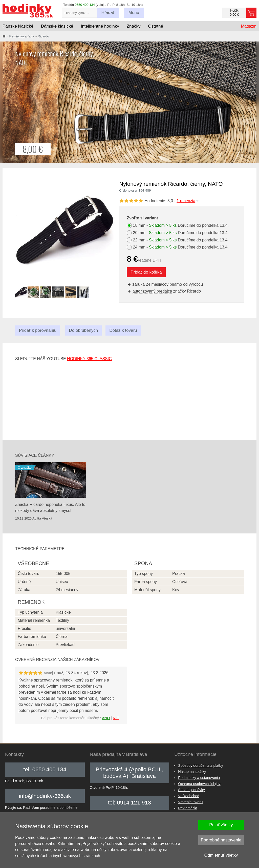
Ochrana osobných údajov (199, 784)
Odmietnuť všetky (221, 855)
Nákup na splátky (192, 772)
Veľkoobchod (189, 796)
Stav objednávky (191, 790)
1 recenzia (188, 201)
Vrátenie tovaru (190, 802)
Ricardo (43, 36)
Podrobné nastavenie (221, 840)
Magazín (249, 26)
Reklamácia (188, 808)
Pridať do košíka (146, 272)
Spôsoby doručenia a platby (201, 766)
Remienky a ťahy (21, 36)
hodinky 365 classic (89, 359)
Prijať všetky (221, 825)
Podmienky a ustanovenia (199, 778)
